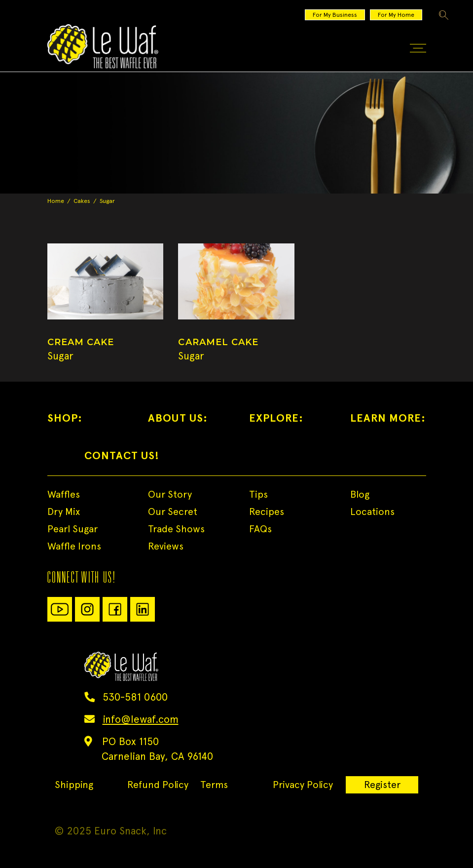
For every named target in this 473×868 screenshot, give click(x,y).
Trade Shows (176, 529)
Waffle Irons (74, 546)
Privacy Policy (303, 785)
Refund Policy (158, 785)
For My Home (396, 15)
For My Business (335, 15)
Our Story (170, 494)
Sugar (60, 356)
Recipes (267, 512)
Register (382, 785)
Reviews (166, 546)
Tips (258, 494)
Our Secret (173, 512)
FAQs (260, 529)
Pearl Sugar (73, 529)
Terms (214, 785)
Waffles (64, 494)
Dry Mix (64, 512)
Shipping (74, 785)
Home (56, 201)
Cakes (82, 201)
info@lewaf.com (141, 719)
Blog (360, 494)
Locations (372, 512)
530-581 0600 (135, 697)
